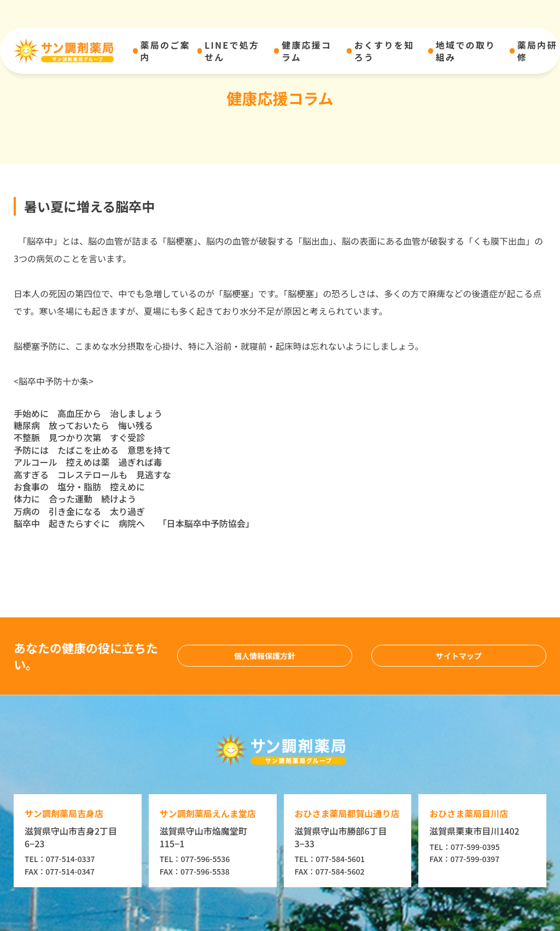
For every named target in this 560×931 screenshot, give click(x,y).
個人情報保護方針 (265, 656)
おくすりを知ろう (384, 51)
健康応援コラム (307, 51)
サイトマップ (459, 656)
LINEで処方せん (232, 51)
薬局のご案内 (165, 51)
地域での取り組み (466, 51)
